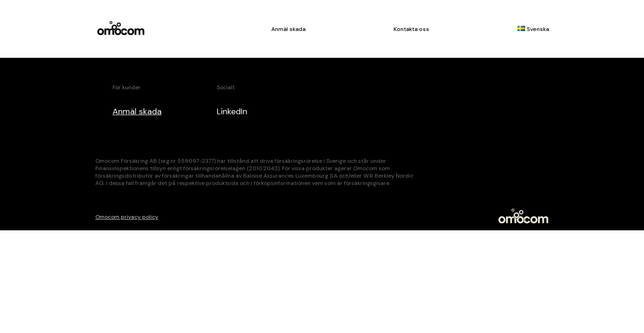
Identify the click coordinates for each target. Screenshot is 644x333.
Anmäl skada (288, 29)
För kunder (127, 87)
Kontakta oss (411, 29)
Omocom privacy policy (127, 217)
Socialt (226, 87)
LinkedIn (232, 111)
